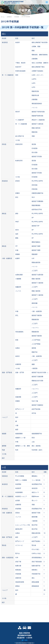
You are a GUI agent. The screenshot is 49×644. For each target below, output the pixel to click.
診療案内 (9, 17)
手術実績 (17, 17)
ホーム (3, 17)
